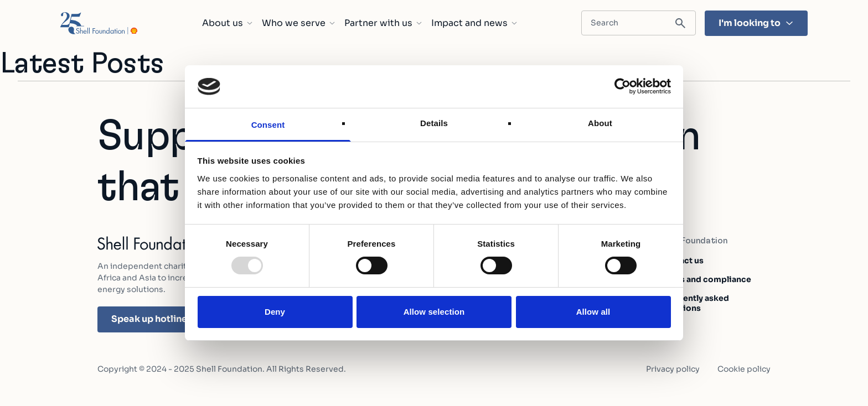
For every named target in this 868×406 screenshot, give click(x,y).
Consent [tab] (268, 125)
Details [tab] (434, 123)
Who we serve (299, 23)
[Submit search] (680, 24)
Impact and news (474, 23)
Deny (275, 312)
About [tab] (600, 123)
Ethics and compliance (706, 279)
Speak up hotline (156, 319)
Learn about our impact (712, 390)
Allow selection (434, 312)
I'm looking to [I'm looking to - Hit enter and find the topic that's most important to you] (756, 23)
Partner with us (383, 23)
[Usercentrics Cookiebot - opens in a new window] (622, 86)
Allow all (593, 312)
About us (228, 23)
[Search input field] (639, 23)
